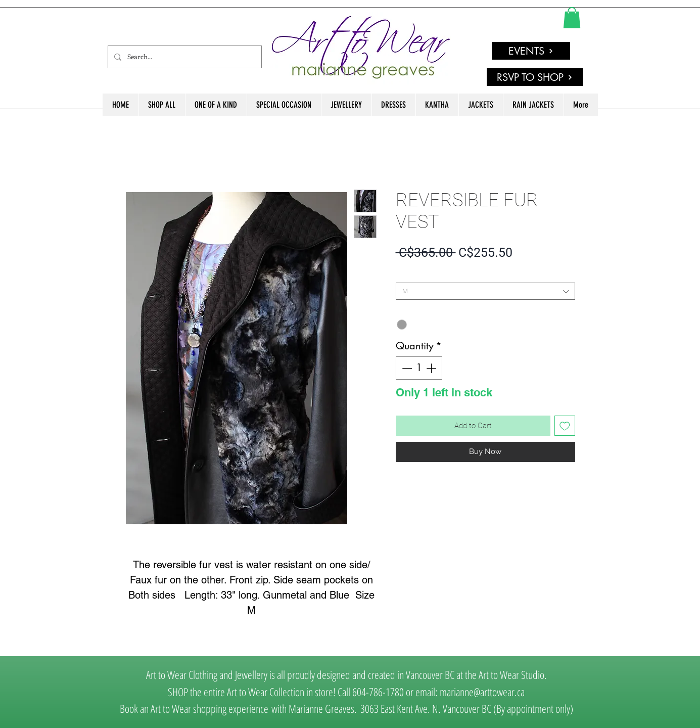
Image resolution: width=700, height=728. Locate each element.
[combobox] (485, 291)
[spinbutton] (419, 368)
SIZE (405, 274)
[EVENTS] (531, 51)
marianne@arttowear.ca (482, 692)
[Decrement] (406, 368)
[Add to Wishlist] (565, 426)
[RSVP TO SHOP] (535, 77)
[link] (572, 18)
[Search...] (184, 57)
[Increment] (432, 368)
